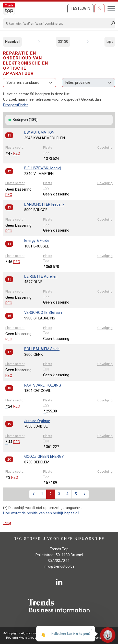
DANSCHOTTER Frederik (44, 205)
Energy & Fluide (37, 241)
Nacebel (12, 42)
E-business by (98, 638)
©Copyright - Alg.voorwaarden (24, 633)
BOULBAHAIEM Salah (42, 349)
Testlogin (80, 9)
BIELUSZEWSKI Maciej (43, 168)
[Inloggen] (99, 9)
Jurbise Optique (37, 421)
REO (17, 154)
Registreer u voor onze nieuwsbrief (59, 539)
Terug (7, 523)
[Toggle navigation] (110, 8)
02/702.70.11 (59, 561)
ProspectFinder (15, 105)
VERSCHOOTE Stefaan (43, 313)
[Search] (57, 23)
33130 (63, 42)
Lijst (110, 42)
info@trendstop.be (59, 567)
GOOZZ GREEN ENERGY (44, 457)
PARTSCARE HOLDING (43, 385)
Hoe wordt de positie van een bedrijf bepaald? (41, 513)
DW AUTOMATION (39, 133)
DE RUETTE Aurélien (41, 277)
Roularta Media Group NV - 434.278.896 (33, 638)
